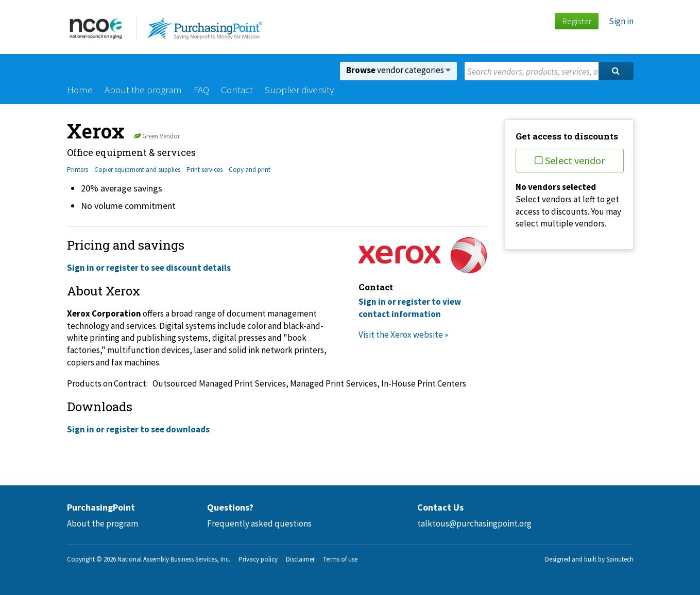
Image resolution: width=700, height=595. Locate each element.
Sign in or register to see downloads (138, 429)
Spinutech (620, 559)
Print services (204, 170)
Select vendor (570, 160)
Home (80, 90)
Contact (237, 90)
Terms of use (340, 559)
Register (577, 21)
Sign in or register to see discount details (149, 268)
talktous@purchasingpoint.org (474, 523)
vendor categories (398, 70)
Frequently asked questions (259, 523)
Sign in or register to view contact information (410, 308)
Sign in (621, 21)
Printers (78, 170)
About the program (143, 90)
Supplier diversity (299, 90)
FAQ (201, 90)
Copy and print (250, 170)
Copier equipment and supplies (137, 170)
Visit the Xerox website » (403, 335)
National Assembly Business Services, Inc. (174, 559)
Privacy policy (258, 559)
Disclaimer (300, 559)
